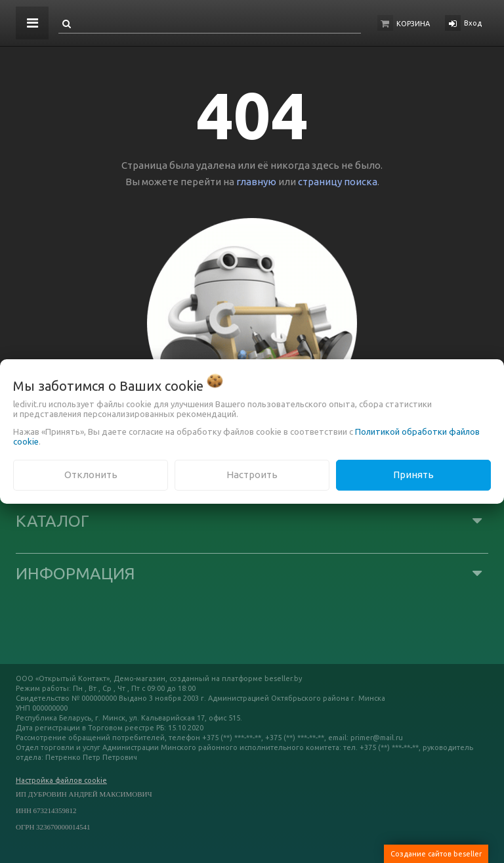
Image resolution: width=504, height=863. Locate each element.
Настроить (252, 475)
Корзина (413, 24)
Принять (413, 475)
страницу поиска (338, 182)
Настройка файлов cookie (61, 780)
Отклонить (91, 475)
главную (256, 182)
